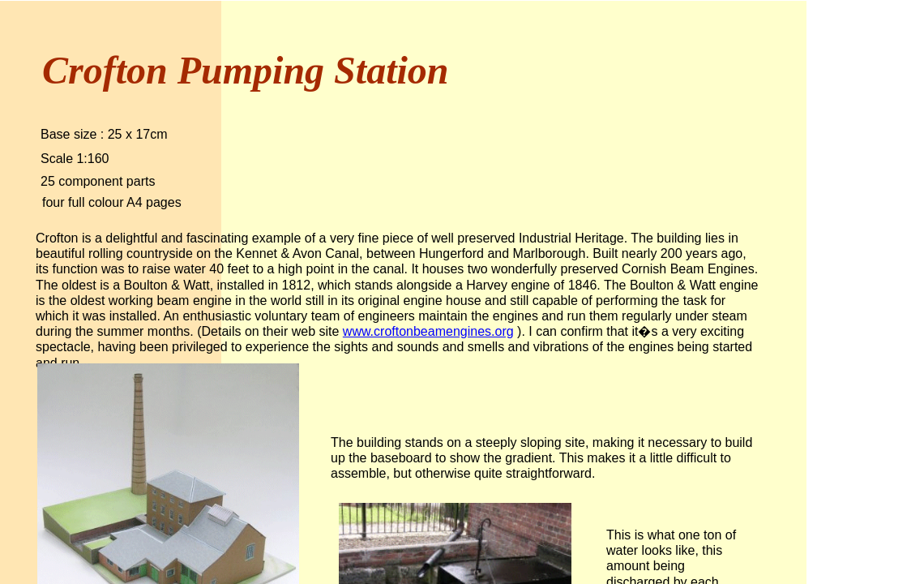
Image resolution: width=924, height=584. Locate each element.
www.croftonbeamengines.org (428, 331)
